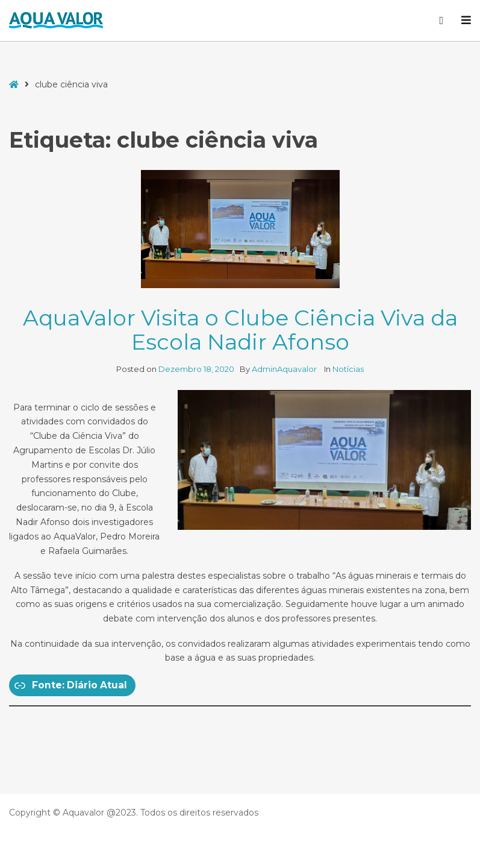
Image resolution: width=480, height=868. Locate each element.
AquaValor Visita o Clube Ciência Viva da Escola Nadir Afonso (240, 330)
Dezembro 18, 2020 (196, 369)
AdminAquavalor (285, 369)
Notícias (348, 369)
